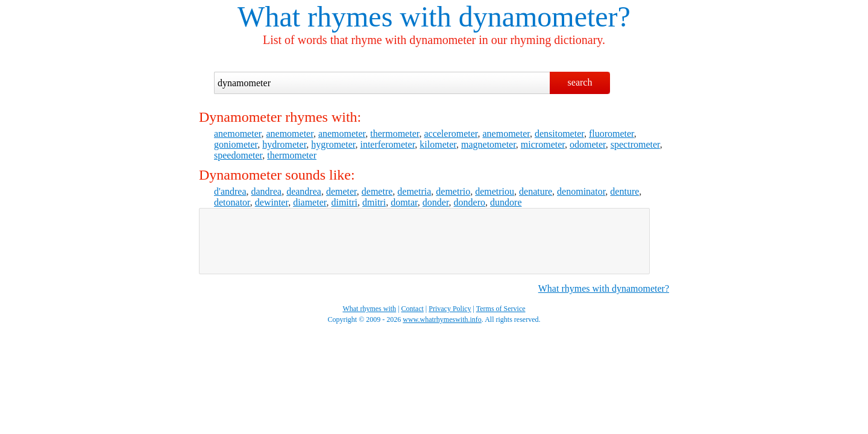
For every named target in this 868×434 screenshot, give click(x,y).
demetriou (495, 191)
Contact (413, 309)
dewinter (272, 202)
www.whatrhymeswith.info (442, 319)
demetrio (453, 191)
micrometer (543, 144)
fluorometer (612, 134)
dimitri (344, 202)
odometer (588, 144)
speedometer (238, 155)
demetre (377, 191)
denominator (581, 191)
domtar (404, 202)
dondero (470, 202)
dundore (506, 202)
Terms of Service (501, 309)
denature (536, 191)
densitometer (559, 134)
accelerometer (451, 134)
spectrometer (635, 144)
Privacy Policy (450, 309)
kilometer (438, 144)
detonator (232, 202)
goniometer (236, 144)
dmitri (374, 202)
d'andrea (230, 191)
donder (436, 202)
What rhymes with (344, 17)
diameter (310, 202)
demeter (341, 191)
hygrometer (333, 144)
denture (624, 191)
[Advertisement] (424, 241)
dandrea (267, 191)
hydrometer (284, 144)
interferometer (387, 144)
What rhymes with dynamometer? (604, 288)
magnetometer (489, 144)
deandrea (304, 191)
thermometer (395, 134)
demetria (414, 191)
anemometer (237, 134)
